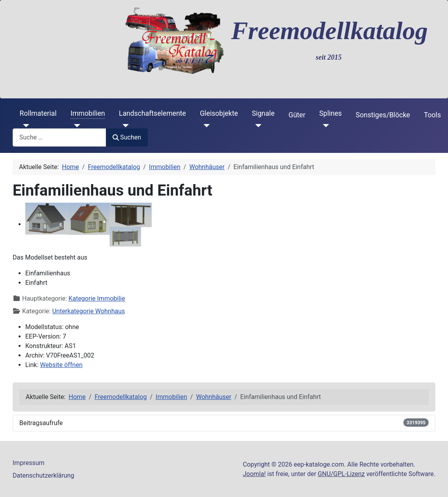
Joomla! (254, 474)
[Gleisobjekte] (205, 126)
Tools (432, 115)
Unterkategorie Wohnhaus (88, 311)
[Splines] (324, 126)
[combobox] (59, 137)
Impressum (29, 463)
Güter (297, 115)
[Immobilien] (75, 126)
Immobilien (88, 113)
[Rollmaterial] (25, 126)
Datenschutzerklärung (43, 475)
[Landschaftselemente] (124, 126)
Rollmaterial (38, 113)
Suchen (127, 137)
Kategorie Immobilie (97, 298)
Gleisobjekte (219, 113)
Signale (263, 113)
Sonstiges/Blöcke (383, 115)
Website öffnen (61, 365)
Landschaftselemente (152, 113)
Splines (330, 113)
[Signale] (257, 126)
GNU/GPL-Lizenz (341, 474)
